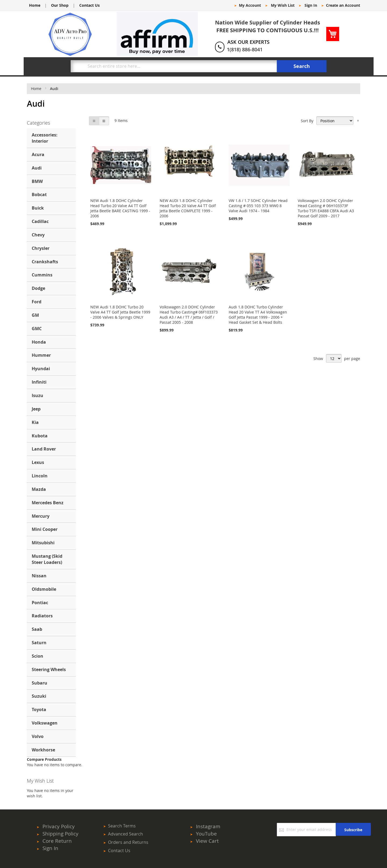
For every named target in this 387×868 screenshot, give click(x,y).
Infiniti (39, 382)
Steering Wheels (49, 669)
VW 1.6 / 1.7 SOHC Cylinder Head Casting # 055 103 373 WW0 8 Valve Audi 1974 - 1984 (258, 206)
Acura (38, 154)
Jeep (36, 409)
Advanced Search (126, 834)
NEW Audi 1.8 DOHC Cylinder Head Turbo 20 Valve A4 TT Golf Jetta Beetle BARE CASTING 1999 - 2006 (120, 208)
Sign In (311, 5)
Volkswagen (45, 723)
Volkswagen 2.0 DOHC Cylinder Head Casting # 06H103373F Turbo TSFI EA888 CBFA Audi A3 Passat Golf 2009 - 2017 (326, 208)
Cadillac (40, 221)
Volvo (38, 736)
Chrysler (41, 248)
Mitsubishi (43, 543)
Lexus (38, 462)
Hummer (41, 355)
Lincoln (40, 476)
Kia (35, 422)
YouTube (206, 834)
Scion (37, 656)
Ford (37, 302)
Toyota (39, 709)
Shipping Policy (60, 834)
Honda (39, 342)
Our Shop (60, 5)
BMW (37, 181)
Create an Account (343, 5)
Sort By (307, 121)
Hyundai (41, 369)
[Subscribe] (353, 829)
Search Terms (122, 826)
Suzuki (39, 696)
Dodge (38, 288)
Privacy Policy (59, 826)
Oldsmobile (44, 589)
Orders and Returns (128, 842)
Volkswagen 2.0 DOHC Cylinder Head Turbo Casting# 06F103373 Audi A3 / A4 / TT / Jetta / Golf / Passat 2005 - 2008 (189, 315)
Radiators (42, 616)
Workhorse (43, 750)
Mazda (39, 489)
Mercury (41, 516)
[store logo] (70, 34)
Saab (37, 629)
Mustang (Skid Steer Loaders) (47, 559)
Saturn (39, 643)
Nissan (39, 576)
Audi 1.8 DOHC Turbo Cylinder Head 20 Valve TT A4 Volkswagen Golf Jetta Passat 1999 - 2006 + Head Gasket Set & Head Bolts (258, 315)
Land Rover (44, 449)
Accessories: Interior (45, 138)
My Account (250, 5)
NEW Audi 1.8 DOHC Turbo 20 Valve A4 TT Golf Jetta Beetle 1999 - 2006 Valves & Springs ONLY (120, 312)
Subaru (40, 683)
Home (35, 5)
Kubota (40, 436)
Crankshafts (45, 262)
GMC (37, 329)
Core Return (57, 841)
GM (35, 315)
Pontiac (40, 603)
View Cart (207, 841)
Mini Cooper (45, 529)
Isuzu (37, 395)
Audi (37, 168)
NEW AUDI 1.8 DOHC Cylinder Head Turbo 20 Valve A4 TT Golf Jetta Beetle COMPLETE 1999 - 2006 (188, 208)
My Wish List (283, 5)
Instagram (208, 826)
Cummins (42, 275)
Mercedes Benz (48, 503)
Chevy (38, 235)
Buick (38, 208)
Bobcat (39, 195)
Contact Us (89, 5)
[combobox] (174, 66)
